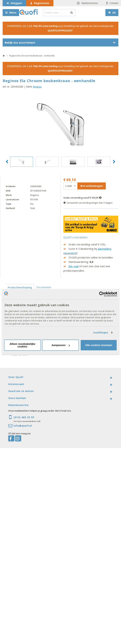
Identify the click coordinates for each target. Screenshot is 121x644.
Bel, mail (73, 266)
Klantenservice (90, 3)
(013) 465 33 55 (24, 417)
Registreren (42, 3)
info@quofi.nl (23, 426)
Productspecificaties (19, 294)
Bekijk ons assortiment (20, 42)
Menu (13, 12)
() (114, 12)
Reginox (37, 87)
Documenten (44, 287)
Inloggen (16, 3)
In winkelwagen (92, 186)
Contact (114, 3)
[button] (7, 162)
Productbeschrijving (20, 287)
